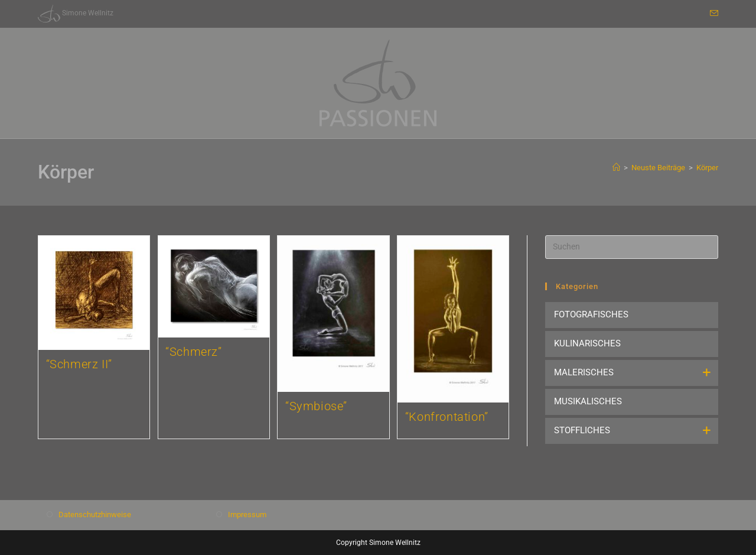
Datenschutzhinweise (95, 515)
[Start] (616, 168)
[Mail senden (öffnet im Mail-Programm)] (712, 14)
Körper (707, 168)
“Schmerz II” (79, 364)
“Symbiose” (316, 406)
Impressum (247, 515)
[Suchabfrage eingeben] (632, 247)
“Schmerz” (193, 352)
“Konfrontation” (447, 417)
